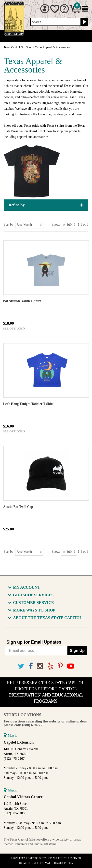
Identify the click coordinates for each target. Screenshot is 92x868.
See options (14, 329)
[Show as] (69, 225)
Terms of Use (28, 863)
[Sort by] (29, 225)
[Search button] (84, 22)
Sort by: (9, 225)
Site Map (45, 863)
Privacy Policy (63, 863)
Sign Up (77, 651)
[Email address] (36, 651)
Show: (56, 225)
